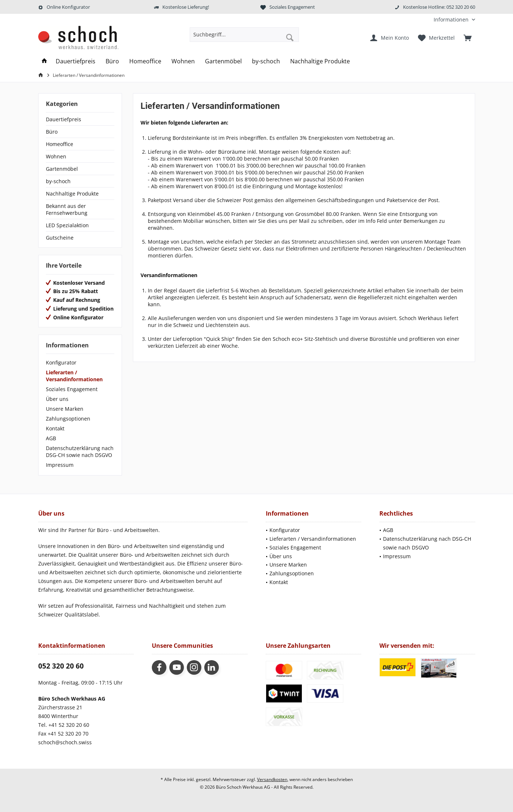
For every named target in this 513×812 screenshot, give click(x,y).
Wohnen (56, 156)
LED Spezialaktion (67, 225)
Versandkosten (272, 779)
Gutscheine (60, 238)
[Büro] (112, 61)
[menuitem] (452, 19)
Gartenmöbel (62, 169)
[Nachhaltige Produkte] (320, 61)
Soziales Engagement (72, 389)
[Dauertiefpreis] (76, 61)
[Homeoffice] (145, 61)
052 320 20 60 (61, 666)
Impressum (60, 465)
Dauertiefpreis (64, 119)
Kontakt (55, 428)
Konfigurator (61, 362)
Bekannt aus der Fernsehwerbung (67, 209)
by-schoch (58, 181)
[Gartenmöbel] (223, 61)
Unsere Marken (65, 409)
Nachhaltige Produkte (72, 194)
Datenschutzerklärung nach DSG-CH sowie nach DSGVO (80, 452)
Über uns (57, 399)
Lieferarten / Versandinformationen (74, 376)
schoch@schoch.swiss (65, 742)
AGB (51, 438)
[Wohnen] (183, 61)
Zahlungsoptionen (68, 419)
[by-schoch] (266, 61)
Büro (52, 132)
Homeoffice (60, 144)
